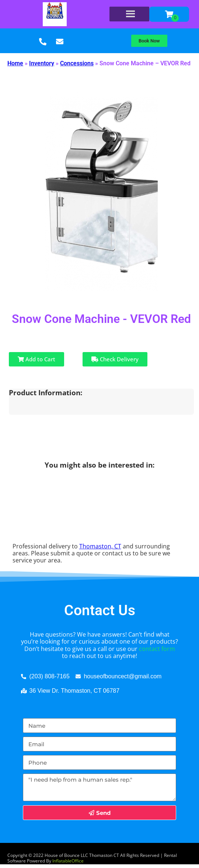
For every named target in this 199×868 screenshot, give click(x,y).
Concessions (77, 63)
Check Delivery (115, 359)
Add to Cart (36, 359)
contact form (157, 649)
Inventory (42, 63)
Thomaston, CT (100, 546)
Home (15, 63)
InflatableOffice (68, 861)
